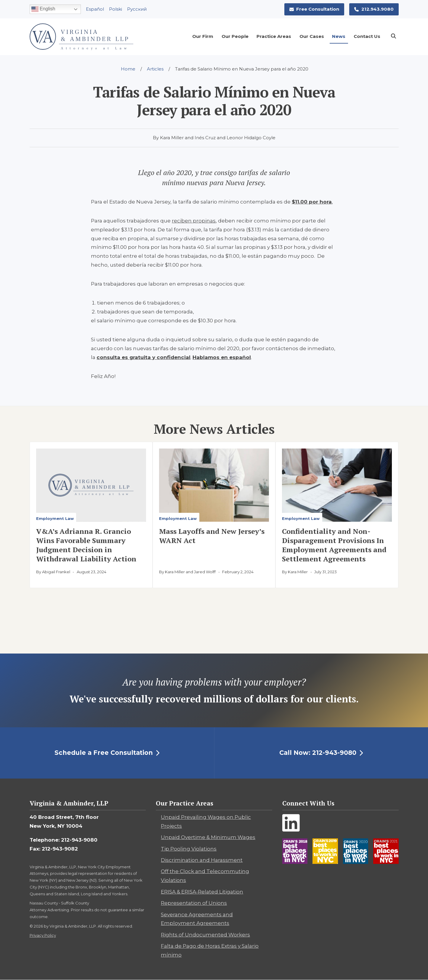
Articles (155, 69)
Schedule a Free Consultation (107, 753)
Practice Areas (274, 36)
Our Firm (203, 36)
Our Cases (312, 36)
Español (95, 9)
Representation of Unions (194, 903)
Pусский (137, 9)
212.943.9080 (374, 9)
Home (128, 69)
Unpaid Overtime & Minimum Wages (208, 837)
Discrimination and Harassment (202, 860)
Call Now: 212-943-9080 (321, 753)
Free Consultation (314, 9)
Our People (235, 36)
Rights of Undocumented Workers (205, 935)
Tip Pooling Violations (189, 849)
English (43, 9)
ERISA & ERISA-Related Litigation (202, 892)
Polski (116, 9)
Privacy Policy (43, 935)
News (339, 36)
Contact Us (367, 36)
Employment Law (55, 518)
